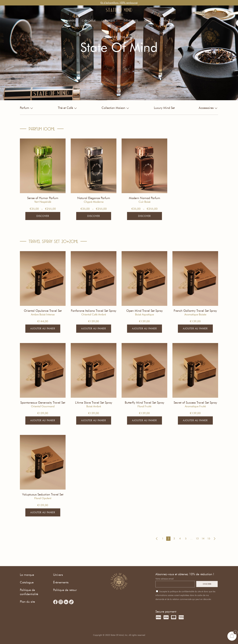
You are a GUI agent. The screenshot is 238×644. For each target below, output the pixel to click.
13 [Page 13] (197, 539)
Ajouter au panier (43, 329)
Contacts (166, 21)
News (147, 21)
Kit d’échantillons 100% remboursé (119, 3)
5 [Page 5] (186, 539)
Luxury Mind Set (164, 108)
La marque (108, 21)
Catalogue (89, 21)
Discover (43, 216)
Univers (71, 21)
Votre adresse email (164, 579)
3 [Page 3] (174, 539)
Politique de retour (65, 590)
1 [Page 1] (163, 539)
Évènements (131, 21)
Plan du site (27, 602)
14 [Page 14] (203, 539)
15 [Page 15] (209, 539)
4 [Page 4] (180, 539)
